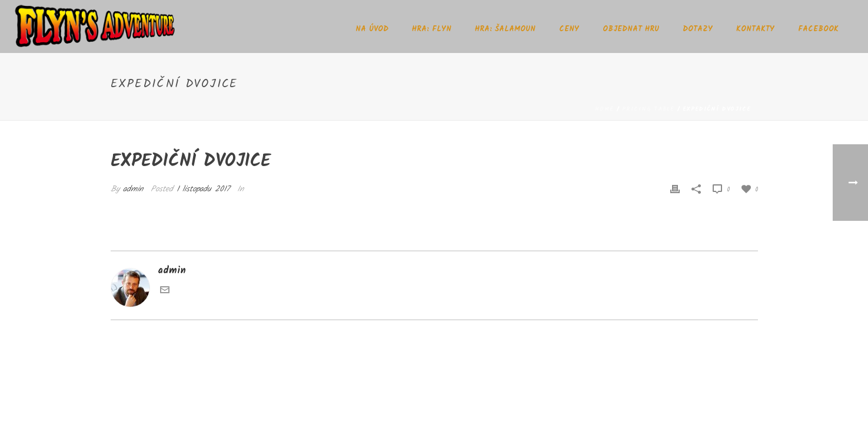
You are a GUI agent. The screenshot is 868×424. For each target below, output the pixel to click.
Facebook (818, 29)
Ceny (569, 29)
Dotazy (698, 29)
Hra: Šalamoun (505, 29)
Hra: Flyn (432, 29)
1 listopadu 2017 (203, 189)
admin (133, 189)
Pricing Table (648, 109)
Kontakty (755, 29)
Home (604, 109)
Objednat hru (631, 29)
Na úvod (372, 29)
